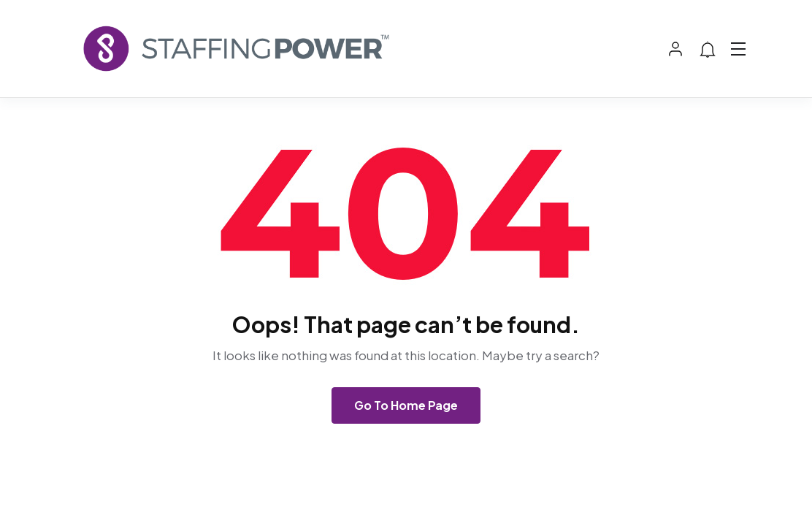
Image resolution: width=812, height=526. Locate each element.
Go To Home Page (406, 405)
